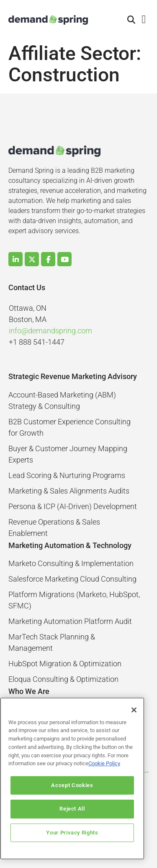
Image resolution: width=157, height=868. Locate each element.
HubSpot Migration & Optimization (65, 664)
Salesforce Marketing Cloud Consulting (72, 579)
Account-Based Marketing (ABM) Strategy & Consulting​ (62, 400)
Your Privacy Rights (72, 833)
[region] (72, 778)
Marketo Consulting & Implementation (71, 563)
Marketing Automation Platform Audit (70, 621)
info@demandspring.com (50, 331)
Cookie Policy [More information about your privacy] (104, 763)
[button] (131, 20)
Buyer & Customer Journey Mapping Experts (68, 454)
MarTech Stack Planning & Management (52, 642)
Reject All (72, 809)
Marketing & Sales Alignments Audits (69, 491)
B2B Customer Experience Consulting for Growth (69, 427)
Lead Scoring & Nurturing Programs (67, 475)
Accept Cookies (72, 785)
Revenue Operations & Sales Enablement (54, 528)
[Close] (134, 710)
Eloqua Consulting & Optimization (63, 679)
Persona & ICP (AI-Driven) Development (73, 506)
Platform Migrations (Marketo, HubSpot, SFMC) (74, 600)
